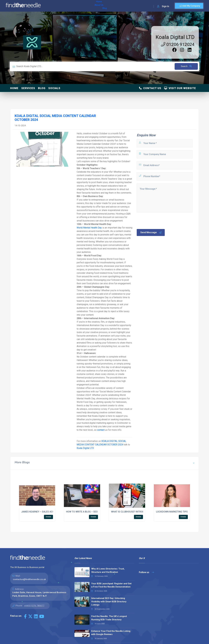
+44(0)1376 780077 (34, 606)
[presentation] (158, 220)
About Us (62, 6)
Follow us (146, 572)
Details (48, 517)
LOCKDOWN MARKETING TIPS (172, 512)
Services (28, 88)
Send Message (151, 232)
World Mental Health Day (89, 228)
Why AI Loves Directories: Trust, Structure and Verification (108, 570)
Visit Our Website (180, 88)
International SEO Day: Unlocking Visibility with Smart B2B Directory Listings (109, 601)
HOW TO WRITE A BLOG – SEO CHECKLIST (88, 512)
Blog (72, 6)
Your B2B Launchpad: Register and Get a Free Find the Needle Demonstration (111, 585)
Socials (54, 88)
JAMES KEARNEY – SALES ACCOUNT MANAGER (47, 512)
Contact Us (150, 88)
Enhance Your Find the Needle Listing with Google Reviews (111, 633)
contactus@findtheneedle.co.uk (29, 579)
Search (186, 66)
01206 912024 (178, 44)
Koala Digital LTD (175, 37)
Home (51, 6)
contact (101, 430)
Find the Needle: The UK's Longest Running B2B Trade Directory (109, 618)
